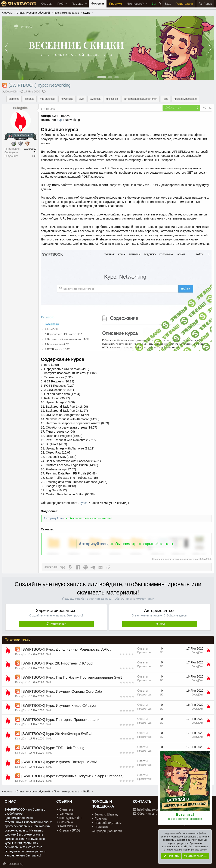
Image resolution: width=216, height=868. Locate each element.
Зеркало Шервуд (105, 814)
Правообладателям (107, 823)
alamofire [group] (14, 99)
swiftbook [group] (95, 99)
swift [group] (81, 99)
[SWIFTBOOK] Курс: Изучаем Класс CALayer (59, 706)
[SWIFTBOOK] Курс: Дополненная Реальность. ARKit (66, 649)
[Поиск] (205, 4)
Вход (162, 624)
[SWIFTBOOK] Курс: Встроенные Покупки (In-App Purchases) (72, 776)
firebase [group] (30, 99)
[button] (66, 4)
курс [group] (166, 99)
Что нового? (135, 4)
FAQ (61, 4)
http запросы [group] (47, 99)
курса (84, 503)
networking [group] (67, 99)
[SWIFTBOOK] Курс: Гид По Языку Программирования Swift (72, 677)
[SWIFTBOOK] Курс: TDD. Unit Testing (53, 748)
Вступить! (185, 815)
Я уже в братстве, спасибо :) (185, 819)
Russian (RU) (13, 864)
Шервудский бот (69, 818)
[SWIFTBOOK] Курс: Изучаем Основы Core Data (62, 692)
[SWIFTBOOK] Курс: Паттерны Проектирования (61, 720)
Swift (49, 654)
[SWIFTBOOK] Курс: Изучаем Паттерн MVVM (59, 762)
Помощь (77, 4)
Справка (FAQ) (68, 830)
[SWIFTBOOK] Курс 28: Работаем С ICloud (57, 663)
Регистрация (58, 624)
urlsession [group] (112, 99)
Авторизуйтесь (54, 518)
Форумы (98, 3)
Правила (99, 818)
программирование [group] (185, 99)
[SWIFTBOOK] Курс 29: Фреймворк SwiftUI (57, 734)
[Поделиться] (205, 108)
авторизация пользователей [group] (140, 99)
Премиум (115, 4)
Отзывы (47, 4)
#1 (210, 108)
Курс (60, 120)
